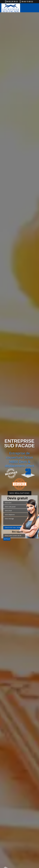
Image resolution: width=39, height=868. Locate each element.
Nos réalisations (19, 493)
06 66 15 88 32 (27, 1)
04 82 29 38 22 (12, 1)
